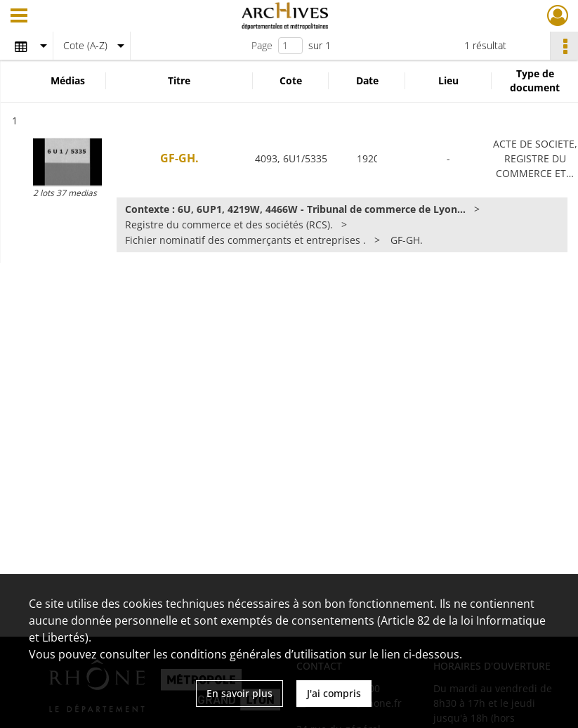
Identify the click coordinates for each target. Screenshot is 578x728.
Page (262, 45)
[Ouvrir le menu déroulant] (19, 17)
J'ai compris (334, 693)
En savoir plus (239, 693)
